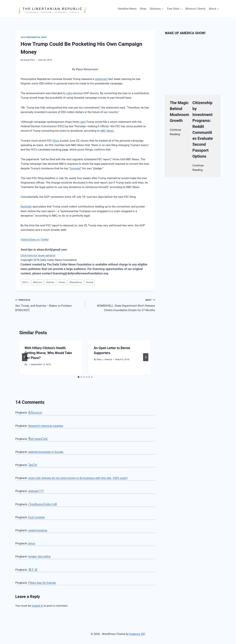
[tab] (79, 377)
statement (101, 79)
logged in (37, 606)
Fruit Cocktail (37, 517)
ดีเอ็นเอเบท (35, 413)
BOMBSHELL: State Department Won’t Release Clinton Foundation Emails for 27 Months (121, 305)
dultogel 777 (36, 491)
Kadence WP (137, 634)
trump (90, 282)
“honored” (75, 168)
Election (37, 282)
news (62, 282)
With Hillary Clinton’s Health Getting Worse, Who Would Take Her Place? (48, 353)
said (83, 122)
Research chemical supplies (46, 426)
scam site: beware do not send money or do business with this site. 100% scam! (78, 478)
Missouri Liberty (195, 9)
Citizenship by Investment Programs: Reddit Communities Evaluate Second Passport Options (203, 130)
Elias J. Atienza (104, 359)
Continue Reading (175, 132)
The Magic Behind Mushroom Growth (180, 112)
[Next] (146, 357)
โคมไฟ (33, 465)
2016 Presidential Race (34, 37)
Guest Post (29, 60)
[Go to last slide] (25, 357)
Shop (143, 9)
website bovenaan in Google (46, 452)
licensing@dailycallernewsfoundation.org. (81, 273)
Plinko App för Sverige (42, 583)
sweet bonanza (38, 530)
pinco (32, 543)
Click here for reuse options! (38, 255)
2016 (25, 282)
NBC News (107, 131)
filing (56, 141)
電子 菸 (33, 570)
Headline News (127, 9)
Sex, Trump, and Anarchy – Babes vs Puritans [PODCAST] (49, 305)
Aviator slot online (40, 556)
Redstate (26, 207)
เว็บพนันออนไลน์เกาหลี (43, 504)
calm (69, 93)
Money (50, 282)
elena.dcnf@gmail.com (52, 250)
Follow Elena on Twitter (35, 240)
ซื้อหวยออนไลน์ (38, 439)
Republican (75, 282)
